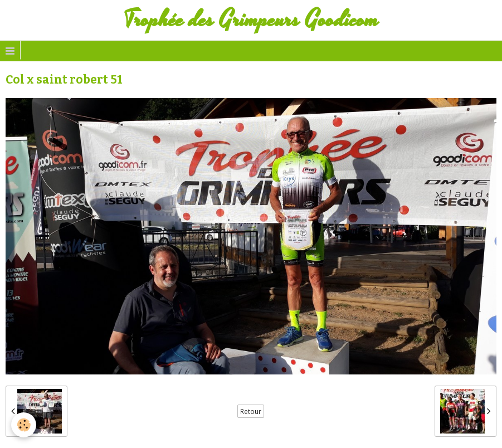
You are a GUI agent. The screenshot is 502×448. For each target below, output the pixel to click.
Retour (251, 411)
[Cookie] (24, 425)
